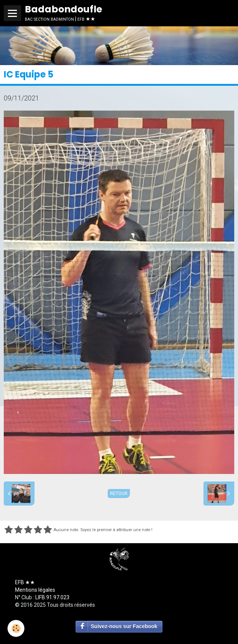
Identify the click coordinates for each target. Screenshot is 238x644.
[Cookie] (16, 628)
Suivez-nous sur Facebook (124, 626)
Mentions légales (35, 590)
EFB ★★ (25, 582)
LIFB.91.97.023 (52, 597)
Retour (119, 494)
